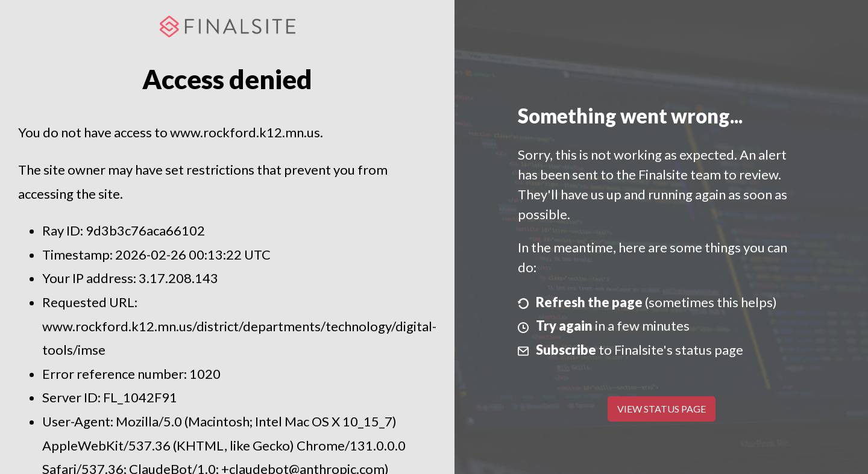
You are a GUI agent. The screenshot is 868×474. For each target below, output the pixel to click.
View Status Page (662, 409)
